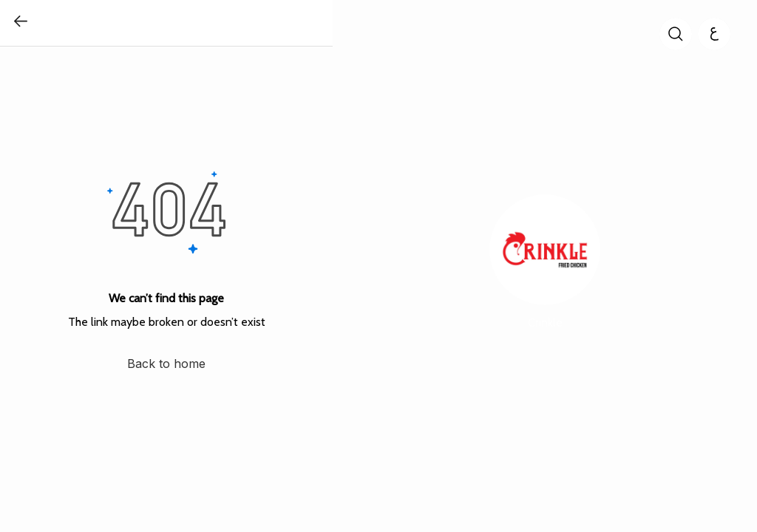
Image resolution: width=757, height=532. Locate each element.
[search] (676, 34)
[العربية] (714, 34)
